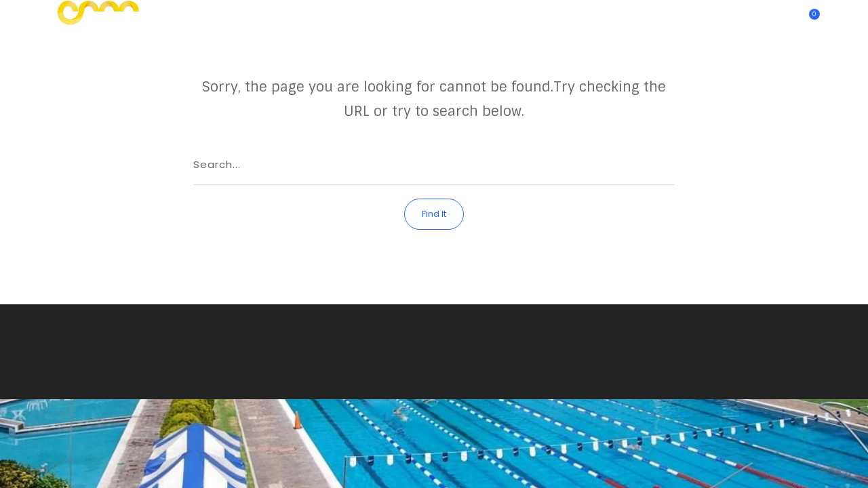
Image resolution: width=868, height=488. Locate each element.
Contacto (500, 17)
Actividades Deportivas (412, 17)
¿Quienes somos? (738, 17)
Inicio (333, 17)
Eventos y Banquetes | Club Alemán (612, 17)
